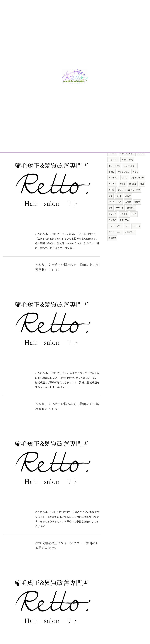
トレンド (112, 223)
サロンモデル (136, 157)
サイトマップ (137, 615)
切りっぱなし (122, 150)
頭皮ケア (131, 217)
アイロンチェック (127, 163)
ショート (112, 163)
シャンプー (113, 169)
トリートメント (124, 144)
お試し (136, 181)
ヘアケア (112, 193)
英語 (111, 205)
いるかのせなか (137, 187)
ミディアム (124, 229)
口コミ (124, 187)
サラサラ (124, 223)
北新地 (128, 205)
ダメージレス (114, 157)
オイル (123, 193)
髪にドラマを (114, 175)
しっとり (136, 235)
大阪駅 (128, 211)
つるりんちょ (124, 181)
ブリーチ (120, 217)
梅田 (142, 193)
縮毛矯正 (133, 193)
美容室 (112, 199)
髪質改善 (112, 247)
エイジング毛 (127, 169)
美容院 (137, 211)
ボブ (111, 150)
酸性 (111, 217)
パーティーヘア (115, 211)
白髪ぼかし (130, 241)
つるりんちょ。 (130, 175)
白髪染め (112, 229)
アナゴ (141, 163)
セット (119, 205)
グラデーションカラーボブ (129, 199)
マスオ (112, 144)
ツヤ (127, 235)
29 (75, 565)
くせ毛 (134, 223)
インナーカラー (115, 235)
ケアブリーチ (136, 150)
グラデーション (115, 241)
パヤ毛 (137, 144)
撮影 (125, 157)
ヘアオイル (113, 187)
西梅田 (112, 181)
